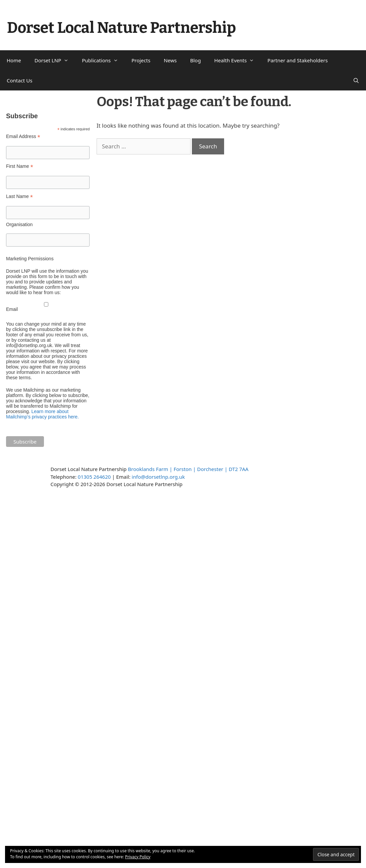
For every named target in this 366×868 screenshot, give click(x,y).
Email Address (23, 137)
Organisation (19, 224)
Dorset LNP (55, 60)
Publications (103, 60)
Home (14, 60)
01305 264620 (94, 477)
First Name (20, 166)
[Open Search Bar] (356, 80)
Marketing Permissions (30, 259)
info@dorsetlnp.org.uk (158, 477)
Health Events (238, 60)
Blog (196, 60)
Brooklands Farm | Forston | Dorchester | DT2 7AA (188, 469)
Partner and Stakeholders (298, 60)
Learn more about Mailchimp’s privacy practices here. (42, 414)
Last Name (19, 196)
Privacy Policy (138, 857)
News (170, 60)
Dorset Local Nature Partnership (121, 28)
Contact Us (19, 80)
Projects (141, 60)
